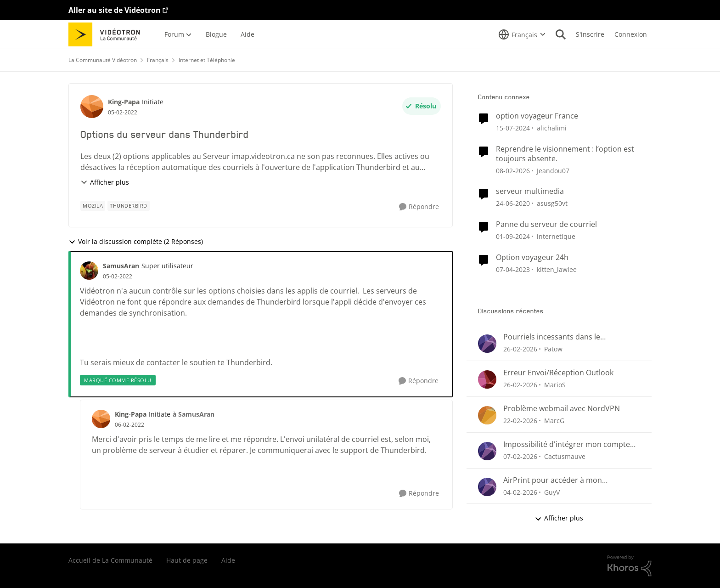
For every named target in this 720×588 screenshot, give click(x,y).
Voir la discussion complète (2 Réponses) (136, 241)
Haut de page (187, 560)
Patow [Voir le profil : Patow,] (553, 349)
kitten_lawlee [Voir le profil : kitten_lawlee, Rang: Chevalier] (557, 269)
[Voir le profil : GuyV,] (487, 487)
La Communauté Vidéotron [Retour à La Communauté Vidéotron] (103, 60)
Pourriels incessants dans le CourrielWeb (552, 337)
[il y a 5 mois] (513, 170)
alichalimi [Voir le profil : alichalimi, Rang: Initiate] (552, 128)
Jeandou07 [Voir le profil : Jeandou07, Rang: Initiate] (553, 170)
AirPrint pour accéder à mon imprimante (553, 480)
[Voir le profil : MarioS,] (487, 379)
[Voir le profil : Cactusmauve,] (487, 451)
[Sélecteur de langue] (522, 34)
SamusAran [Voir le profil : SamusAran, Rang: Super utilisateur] (121, 266)
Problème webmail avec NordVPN (562, 409)
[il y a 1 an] (513, 236)
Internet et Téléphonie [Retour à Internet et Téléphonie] (207, 60)
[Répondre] (419, 207)
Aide (228, 560)
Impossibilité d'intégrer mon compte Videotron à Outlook (567, 444)
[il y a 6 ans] (513, 203)
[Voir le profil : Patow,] (487, 344)
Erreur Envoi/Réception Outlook (558, 373)
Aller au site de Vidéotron (115, 10)
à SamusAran (194, 414)
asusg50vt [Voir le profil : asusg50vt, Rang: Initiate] (552, 203)
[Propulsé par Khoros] (630, 566)
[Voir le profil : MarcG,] (487, 415)
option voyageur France (537, 116)
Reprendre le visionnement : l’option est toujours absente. (565, 154)
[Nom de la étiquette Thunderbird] (129, 206)
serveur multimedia (530, 191)
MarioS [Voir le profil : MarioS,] (555, 385)
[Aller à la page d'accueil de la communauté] (107, 34)
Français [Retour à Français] (158, 60)
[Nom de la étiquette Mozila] (93, 206)
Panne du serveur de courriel (546, 224)
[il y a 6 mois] (520, 492)
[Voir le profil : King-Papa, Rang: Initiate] (92, 107)
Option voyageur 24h (532, 257)
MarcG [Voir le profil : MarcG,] (554, 421)
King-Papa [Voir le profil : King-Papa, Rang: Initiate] (124, 102)
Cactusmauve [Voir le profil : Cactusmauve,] (565, 456)
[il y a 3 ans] (513, 269)
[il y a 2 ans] (513, 128)
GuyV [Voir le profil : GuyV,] (552, 492)
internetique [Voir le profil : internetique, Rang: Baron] (556, 236)
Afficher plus (105, 182)
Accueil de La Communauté (110, 560)
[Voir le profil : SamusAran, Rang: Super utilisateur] (89, 271)
